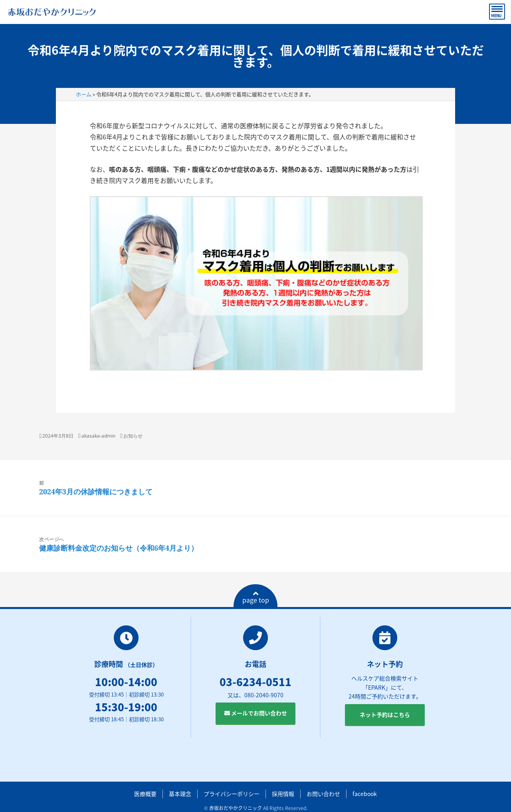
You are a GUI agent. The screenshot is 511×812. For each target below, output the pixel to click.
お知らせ (133, 436)
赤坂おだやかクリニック (236, 808)
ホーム (84, 94)
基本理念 (180, 794)
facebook (365, 794)
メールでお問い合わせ (256, 713)
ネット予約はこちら (385, 714)
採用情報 (283, 794)
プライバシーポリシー (232, 794)
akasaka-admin (98, 436)
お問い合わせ (323, 794)
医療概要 (145, 794)
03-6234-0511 (255, 682)
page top (256, 597)
